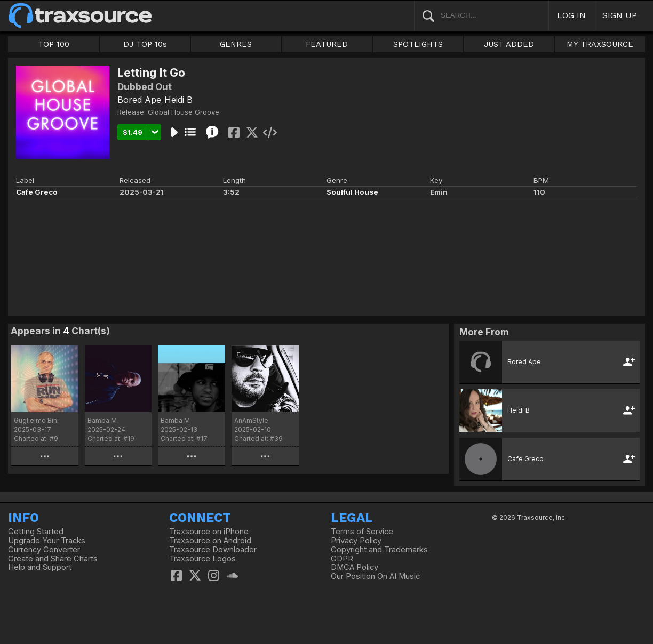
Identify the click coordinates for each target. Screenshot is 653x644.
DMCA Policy (355, 567)
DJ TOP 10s (145, 44)
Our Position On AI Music (375, 576)
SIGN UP (620, 15)
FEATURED (327, 44)
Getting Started (36, 532)
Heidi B (178, 100)
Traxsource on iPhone (209, 532)
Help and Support (40, 567)
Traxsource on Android (210, 541)
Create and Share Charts (53, 559)
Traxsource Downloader (213, 550)
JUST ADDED (509, 44)
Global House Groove (184, 112)
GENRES (236, 44)
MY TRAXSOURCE (600, 44)
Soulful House (352, 192)
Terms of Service (362, 532)
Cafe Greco (37, 192)
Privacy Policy (356, 541)
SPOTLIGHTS (418, 44)
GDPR (342, 559)
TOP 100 (54, 44)
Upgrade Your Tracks (47, 541)
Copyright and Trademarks (379, 550)
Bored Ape (139, 100)
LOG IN (571, 15)
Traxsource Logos (202, 559)
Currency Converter (44, 550)
